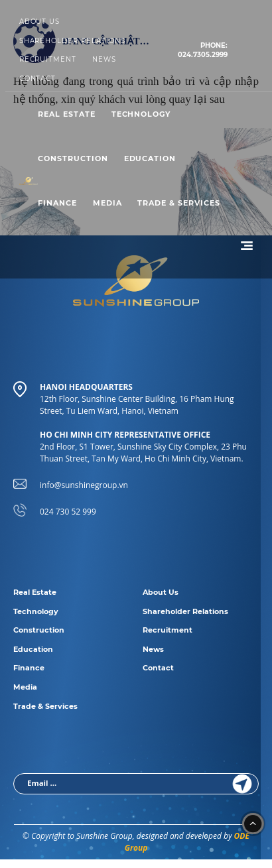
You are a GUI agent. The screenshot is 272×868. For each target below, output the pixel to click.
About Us (40, 22)
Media (107, 203)
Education (150, 158)
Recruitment (48, 59)
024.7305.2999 (203, 50)
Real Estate (67, 114)
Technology (141, 114)
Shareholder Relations (72, 41)
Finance (57, 203)
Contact (38, 79)
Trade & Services (178, 203)
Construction (73, 158)
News (104, 59)
